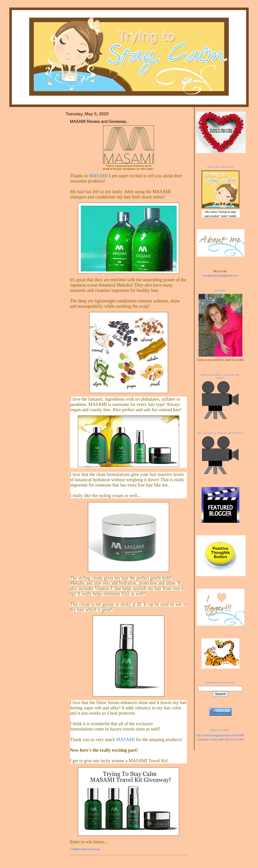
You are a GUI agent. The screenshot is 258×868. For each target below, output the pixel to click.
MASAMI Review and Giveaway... (100, 121)
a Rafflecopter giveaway (85, 849)
